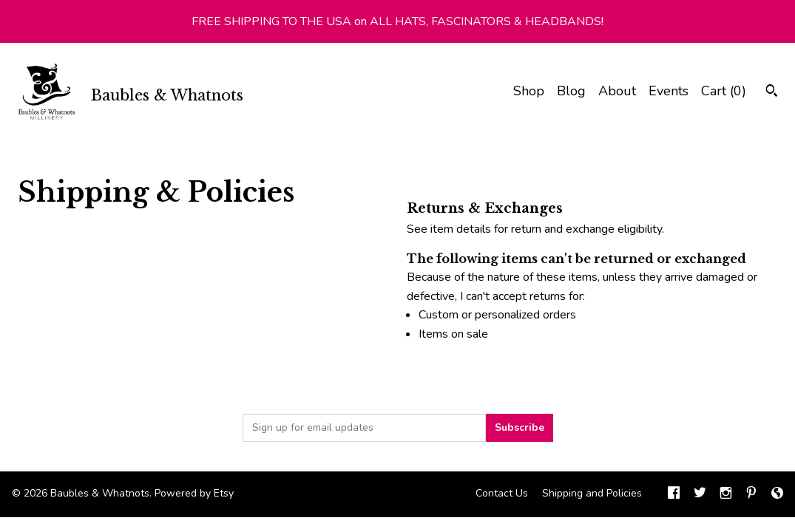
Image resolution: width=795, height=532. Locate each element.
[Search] (772, 93)
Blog (571, 91)
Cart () (724, 91)
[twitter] (700, 494)
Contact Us (502, 493)
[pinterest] (751, 494)
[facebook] (674, 494)
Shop (529, 91)
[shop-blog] (777, 494)
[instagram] (726, 494)
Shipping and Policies (592, 493)
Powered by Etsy (194, 493)
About (617, 91)
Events (669, 91)
